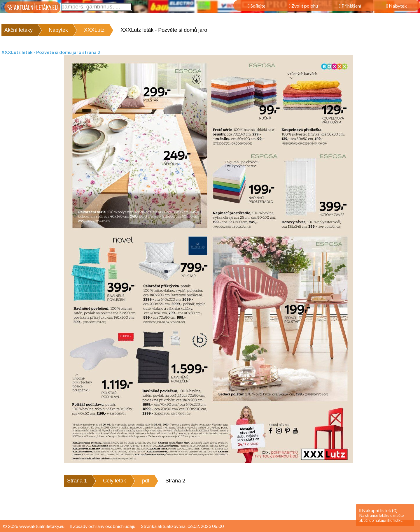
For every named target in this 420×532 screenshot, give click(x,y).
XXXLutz (94, 30)
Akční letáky (19, 30)
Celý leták (114, 481)
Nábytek (58, 30)
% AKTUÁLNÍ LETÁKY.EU (33, 7)
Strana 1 (77, 481)
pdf (146, 481)
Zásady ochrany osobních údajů (103, 526)
